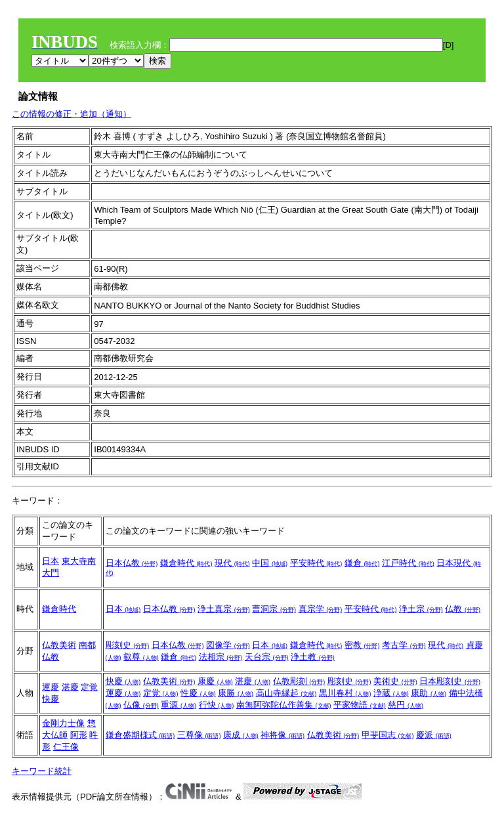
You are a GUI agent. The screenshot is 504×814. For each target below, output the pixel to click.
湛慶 (70, 687)
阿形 (79, 735)
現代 (232, 563)
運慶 (51, 687)
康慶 (215, 681)
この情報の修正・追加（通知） (72, 114)
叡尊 (141, 657)
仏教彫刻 (299, 681)
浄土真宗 (224, 609)
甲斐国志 (388, 735)
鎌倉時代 (186, 563)
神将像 (283, 735)
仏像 (141, 705)
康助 (429, 693)
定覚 (89, 687)
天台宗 (267, 657)
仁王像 (66, 747)
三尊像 (199, 735)
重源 (178, 705)
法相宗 (221, 657)
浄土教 (313, 657)
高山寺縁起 (286, 693)
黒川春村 (345, 693)
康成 (241, 735)
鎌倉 (362, 563)
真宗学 (321, 609)
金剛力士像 (63, 723)
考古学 (404, 645)
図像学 (228, 645)
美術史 (395, 681)
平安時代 (316, 563)
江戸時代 (408, 563)
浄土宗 (421, 609)
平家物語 (360, 705)
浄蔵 (391, 693)
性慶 (198, 693)
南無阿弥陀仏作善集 (284, 705)
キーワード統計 (42, 771)
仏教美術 (59, 645)
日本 (51, 561)
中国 (270, 563)
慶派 (434, 735)
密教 (362, 645)
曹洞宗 (274, 609)
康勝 (236, 693)
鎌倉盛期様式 (140, 735)
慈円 (406, 705)
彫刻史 (128, 645)
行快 (217, 705)
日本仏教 (132, 563)
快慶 (51, 699)
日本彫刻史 (450, 681)
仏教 (463, 609)
